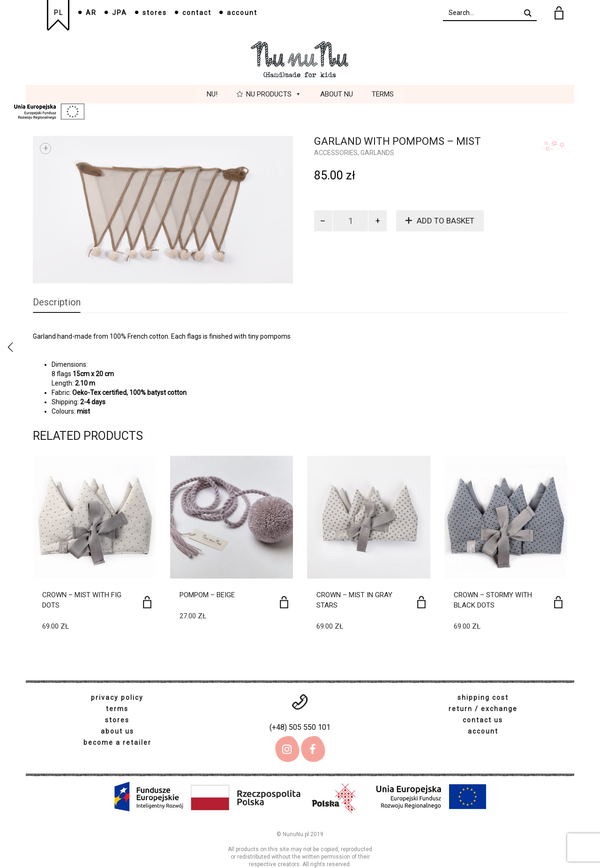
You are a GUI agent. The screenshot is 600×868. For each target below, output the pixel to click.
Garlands (377, 153)
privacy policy (117, 697)
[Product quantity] (351, 221)
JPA (120, 13)
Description (57, 302)
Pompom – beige (207, 595)
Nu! (212, 94)
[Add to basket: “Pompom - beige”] (284, 602)
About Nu (337, 94)
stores (155, 13)
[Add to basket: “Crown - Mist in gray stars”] (421, 602)
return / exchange (483, 709)
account (242, 13)
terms (117, 709)
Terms (383, 94)
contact (197, 13)
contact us (483, 720)
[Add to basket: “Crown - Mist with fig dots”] (147, 602)
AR (91, 13)
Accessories (336, 153)
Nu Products (274, 94)
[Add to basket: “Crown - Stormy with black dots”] (558, 602)
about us (117, 731)
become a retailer (117, 742)
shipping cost (483, 697)
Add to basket (446, 221)
